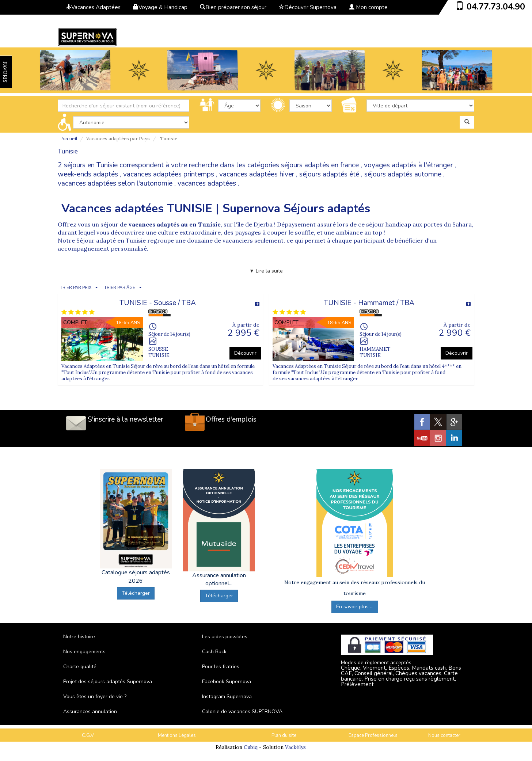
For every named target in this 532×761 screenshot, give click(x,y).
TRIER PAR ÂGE (120, 288)
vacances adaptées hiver (257, 174)
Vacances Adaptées (93, 7)
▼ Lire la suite (266, 271)
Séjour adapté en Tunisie (111, 240)
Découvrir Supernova (308, 7)
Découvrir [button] (245, 353)
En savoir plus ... (355, 607)
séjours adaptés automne (403, 174)
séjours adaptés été (329, 174)
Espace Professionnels (373, 735)
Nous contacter (444, 735)
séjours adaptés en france (320, 165)
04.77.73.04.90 (496, 7)
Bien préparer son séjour (233, 7)
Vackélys (295, 747)
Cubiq (251, 747)
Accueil (69, 139)
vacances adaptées (207, 183)
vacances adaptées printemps (169, 174)
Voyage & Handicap (160, 7)
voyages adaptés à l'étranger (408, 165)
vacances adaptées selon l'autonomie (115, 183)
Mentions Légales (177, 735)
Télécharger (136, 593)
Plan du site (284, 735)
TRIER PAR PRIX (76, 288)
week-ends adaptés (88, 174)
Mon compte (368, 7)
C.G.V (88, 735)
